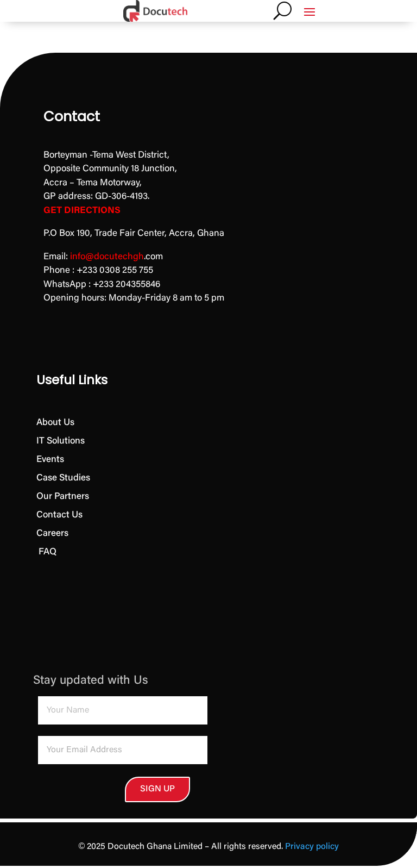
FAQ (46, 552)
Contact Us (59, 516)
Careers (52, 534)
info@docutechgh (107, 257)
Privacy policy (312, 849)
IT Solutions (61, 442)
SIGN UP (97, 790)
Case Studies (63, 479)
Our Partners (63, 497)
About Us (55, 423)
